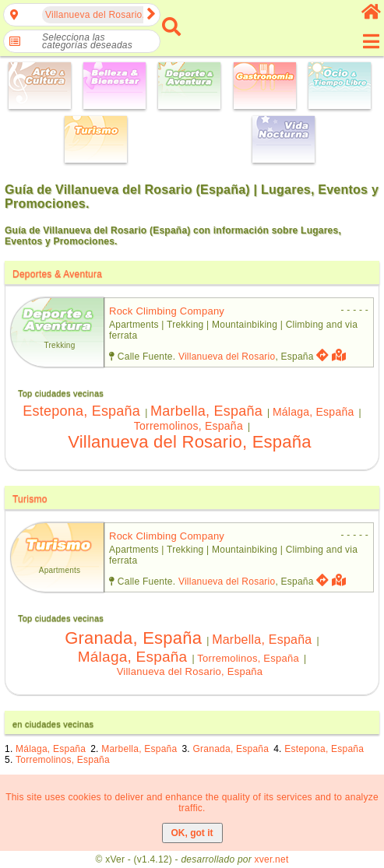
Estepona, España (81, 411)
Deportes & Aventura (57, 274)
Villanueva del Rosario (227, 357)
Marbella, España (206, 411)
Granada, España (133, 638)
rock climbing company (167, 311)
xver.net (272, 859)
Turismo (30, 499)
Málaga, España (314, 412)
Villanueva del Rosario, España (190, 442)
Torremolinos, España (188, 426)
